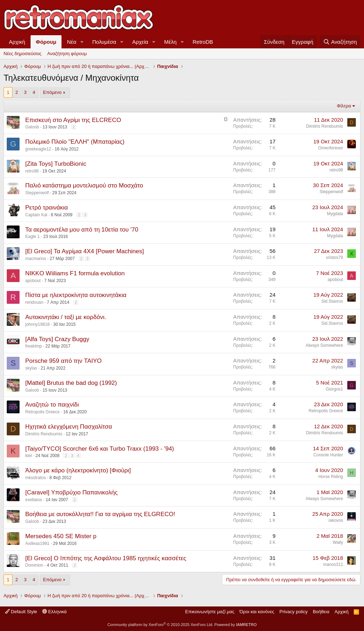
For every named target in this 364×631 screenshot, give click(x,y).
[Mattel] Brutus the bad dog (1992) (71, 383)
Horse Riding (331, 477)
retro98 (32, 171)
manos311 (333, 564)
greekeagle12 (38, 149)
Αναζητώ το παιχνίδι (52, 405)
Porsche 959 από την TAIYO (63, 361)
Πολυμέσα (105, 42)
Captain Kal (36, 215)
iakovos (336, 520)
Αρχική (17, 42)
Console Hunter (328, 455)
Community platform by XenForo (160, 625)
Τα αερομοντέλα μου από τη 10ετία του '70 (82, 230)
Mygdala (335, 214)
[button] (82, 42)
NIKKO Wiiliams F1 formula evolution (75, 273)
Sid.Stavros (332, 301)
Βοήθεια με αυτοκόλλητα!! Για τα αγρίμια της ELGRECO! (100, 514)
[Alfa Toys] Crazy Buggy (57, 339)
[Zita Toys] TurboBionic (56, 164)
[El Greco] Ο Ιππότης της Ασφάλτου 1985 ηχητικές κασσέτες (106, 558)
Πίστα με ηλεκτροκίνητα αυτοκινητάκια (76, 295)
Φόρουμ (46, 42)
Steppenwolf (37, 193)
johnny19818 (38, 324)
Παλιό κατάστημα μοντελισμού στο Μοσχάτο (84, 185)
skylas (31, 368)
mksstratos (36, 478)
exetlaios (34, 500)
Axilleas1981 (37, 543)
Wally (338, 542)
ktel (29, 456)
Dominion (34, 565)
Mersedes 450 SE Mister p (61, 536)
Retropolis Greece (42, 412)
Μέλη (170, 42)
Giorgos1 (334, 389)
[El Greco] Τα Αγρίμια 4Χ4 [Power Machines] (85, 251)
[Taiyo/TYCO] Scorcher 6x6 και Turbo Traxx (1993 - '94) (100, 449)
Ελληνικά (55, 612)
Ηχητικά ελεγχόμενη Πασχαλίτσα (69, 427)
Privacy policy (293, 612)
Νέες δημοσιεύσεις (23, 54)
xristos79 (334, 258)
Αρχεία (140, 42)
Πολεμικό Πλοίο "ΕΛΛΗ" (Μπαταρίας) (75, 142)
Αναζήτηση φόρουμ (67, 54)
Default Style (21, 612)
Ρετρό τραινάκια (47, 208)
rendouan (34, 302)
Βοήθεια (321, 612)
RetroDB (203, 42)
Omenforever (331, 148)
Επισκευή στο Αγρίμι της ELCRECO (73, 120)
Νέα (71, 42)
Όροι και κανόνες (257, 612)
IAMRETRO (246, 625)
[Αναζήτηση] (340, 42)
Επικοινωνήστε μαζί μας (210, 612)
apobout (33, 281)
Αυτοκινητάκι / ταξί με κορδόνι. (66, 317)
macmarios (36, 259)
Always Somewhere (324, 345)
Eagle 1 (33, 237)
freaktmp (34, 346)
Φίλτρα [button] (344, 106)
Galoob (32, 127)
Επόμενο (52, 92)
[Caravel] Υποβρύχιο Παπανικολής (71, 492)
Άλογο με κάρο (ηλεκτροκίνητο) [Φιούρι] (78, 470)
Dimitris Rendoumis (325, 126)
